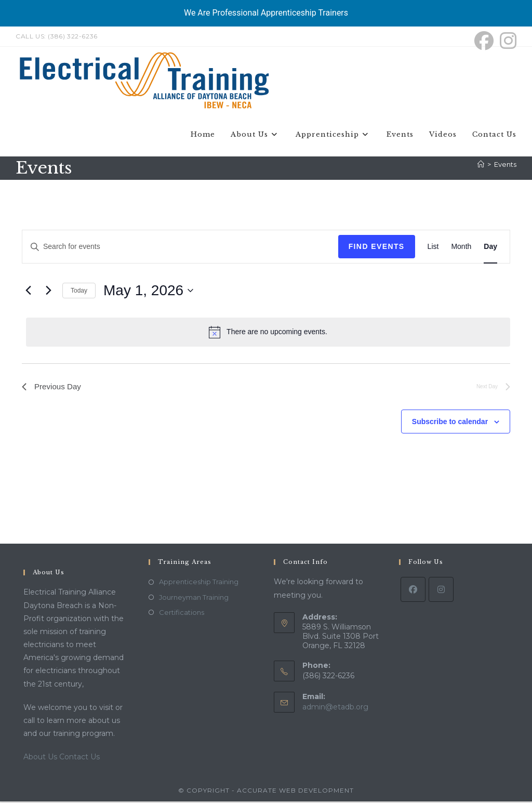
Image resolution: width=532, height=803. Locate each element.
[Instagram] (441, 591)
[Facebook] (413, 591)
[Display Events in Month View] (461, 249)
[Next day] (48, 292)
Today (79, 292)
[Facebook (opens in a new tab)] (484, 41)
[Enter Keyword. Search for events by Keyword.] (180, 249)
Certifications (182, 614)
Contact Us (79, 759)
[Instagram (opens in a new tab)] (507, 41)
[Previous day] (28, 292)
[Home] (481, 166)
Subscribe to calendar (450, 424)
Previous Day (53, 389)
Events (505, 166)
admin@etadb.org (335, 708)
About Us (41, 759)
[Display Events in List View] (433, 249)
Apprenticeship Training (199, 584)
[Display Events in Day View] (490, 249)
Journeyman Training (194, 599)
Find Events (377, 248)
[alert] (268, 334)
